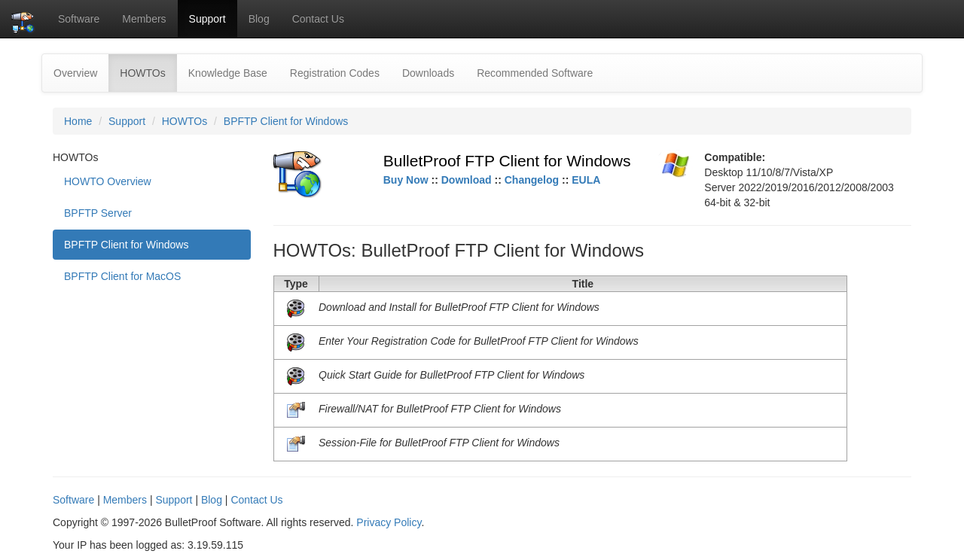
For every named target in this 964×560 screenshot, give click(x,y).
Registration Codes (335, 73)
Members (144, 19)
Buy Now (406, 180)
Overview (75, 73)
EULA (586, 180)
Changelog (532, 180)
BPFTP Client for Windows (286, 121)
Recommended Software (535, 73)
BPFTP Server (98, 213)
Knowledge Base (228, 73)
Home (78, 121)
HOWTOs (148, 72)
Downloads (428, 73)
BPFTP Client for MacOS (122, 276)
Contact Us (318, 19)
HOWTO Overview (108, 181)
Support (207, 19)
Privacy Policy (389, 522)
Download (467, 180)
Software (79, 19)
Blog (259, 19)
